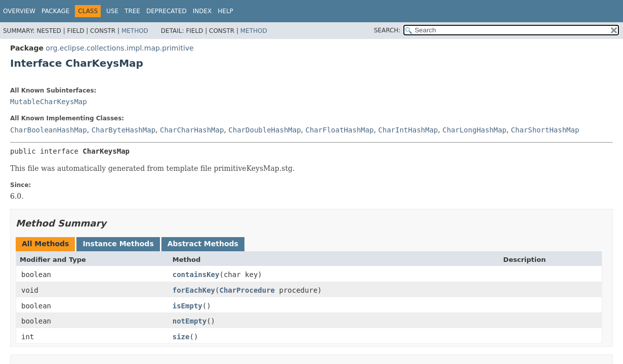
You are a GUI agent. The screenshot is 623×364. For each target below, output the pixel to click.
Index (202, 11)
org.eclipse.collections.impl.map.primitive (119, 48)
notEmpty (190, 321)
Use (112, 11)
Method (135, 31)
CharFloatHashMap (340, 130)
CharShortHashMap (545, 130)
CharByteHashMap (123, 130)
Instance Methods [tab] (118, 244)
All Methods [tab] (45, 244)
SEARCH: (387, 30)
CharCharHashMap (192, 130)
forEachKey (194, 290)
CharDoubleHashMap (264, 130)
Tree (132, 11)
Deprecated (167, 11)
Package (55, 11)
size (181, 337)
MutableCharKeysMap (49, 102)
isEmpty (188, 306)
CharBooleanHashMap (49, 130)
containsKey (196, 275)
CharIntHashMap (408, 130)
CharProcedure (247, 290)
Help (225, 11)
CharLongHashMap (474, 130)
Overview (19, 11)
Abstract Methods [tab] (203, 244)
